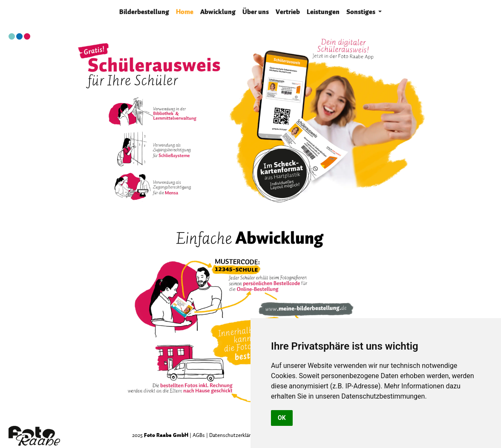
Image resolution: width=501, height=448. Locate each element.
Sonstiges (361, 12)
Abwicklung (218, 12)
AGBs (199, 435)
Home (185, 12)
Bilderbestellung (146, 11)
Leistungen (323, 12)
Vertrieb (288, 12)
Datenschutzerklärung (234, 435)
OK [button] (282, 418)
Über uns (256, 12)
